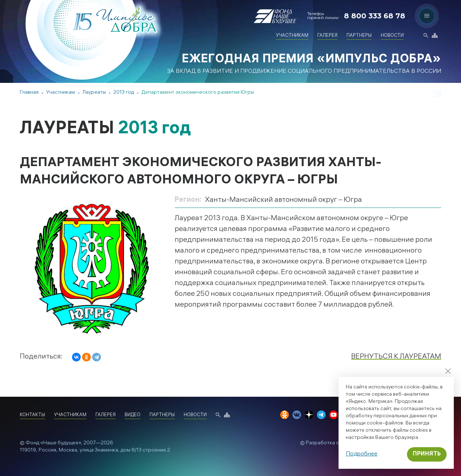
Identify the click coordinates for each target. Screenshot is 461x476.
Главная (29, 93)
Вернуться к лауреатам (396, 357)
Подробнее (362, 454)
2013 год (124, 93)
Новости (392, 36)
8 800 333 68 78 (375, 16)
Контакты (32, 415)
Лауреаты (94, 93)
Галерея (327, 36)
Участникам (292, 36)
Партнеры (359, 36)
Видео (133, 415)
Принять (427, 454)
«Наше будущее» (61, 443)
